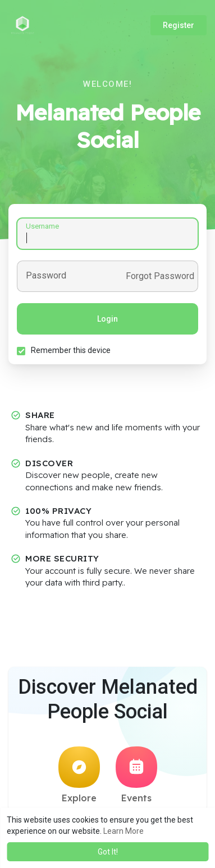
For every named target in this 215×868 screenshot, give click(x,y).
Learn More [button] (123, 831)
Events (136, 775)
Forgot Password (160, 276)
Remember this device (71, 350)
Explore (79, 775)
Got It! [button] (108, 852)
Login (107, 319)
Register (179, 25)
